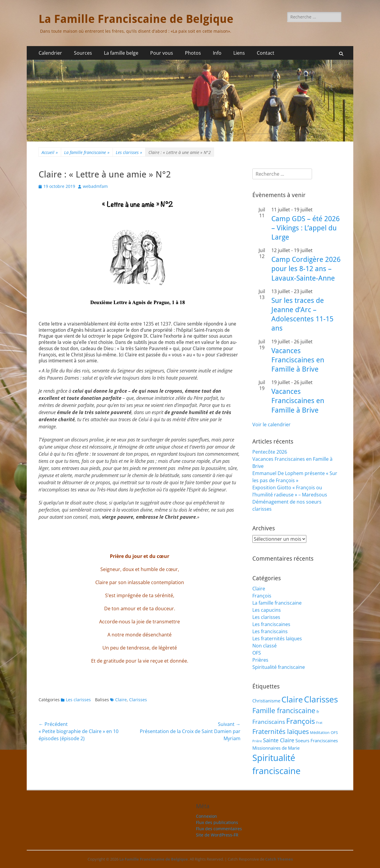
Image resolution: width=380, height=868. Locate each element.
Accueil (50, 152)
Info (217, 53)
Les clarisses (129, 152)
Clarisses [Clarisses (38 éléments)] (321, 699)
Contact (266, 53)
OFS (257, 653)
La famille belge (121, 53)
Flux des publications (217, 822)
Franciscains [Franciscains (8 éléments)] (269, 722)
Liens (239, 53)
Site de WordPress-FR (217, 835)
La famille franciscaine (87, 152)
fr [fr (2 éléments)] (318, 712)
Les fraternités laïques (277, 639)
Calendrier (50, 53)
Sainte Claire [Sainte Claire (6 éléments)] (279, 740)
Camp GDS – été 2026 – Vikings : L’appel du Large (305, 228)
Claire (121, 700)
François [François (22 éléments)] (301, 721)
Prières (260, 660)
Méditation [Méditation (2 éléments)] (320, 732)
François (262, 596)
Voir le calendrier (271, 424)
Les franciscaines (271, 624)
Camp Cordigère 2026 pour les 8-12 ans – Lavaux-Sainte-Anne (306, 269)
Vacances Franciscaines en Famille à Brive (298, 360)
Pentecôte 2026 (270, 452)
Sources (83, 53)
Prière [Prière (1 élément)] (257, 741)
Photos (193, 53)
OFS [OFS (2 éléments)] (334, 732)
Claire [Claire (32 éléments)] (292, 699)
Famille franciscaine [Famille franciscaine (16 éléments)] (284, 711)
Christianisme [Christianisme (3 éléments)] (266, 701)
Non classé (265, 646)
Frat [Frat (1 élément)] (319, 723)
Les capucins (267, 610)
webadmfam (95, 186)
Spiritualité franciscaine (279, 667)
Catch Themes (279, 859)
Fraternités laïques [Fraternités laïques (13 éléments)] (281, 731)
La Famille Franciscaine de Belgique (136, 19)
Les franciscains (270, 631)
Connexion (206, 816)
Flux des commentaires (219, 829)
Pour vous (162, 53)
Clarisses (138, 700)
